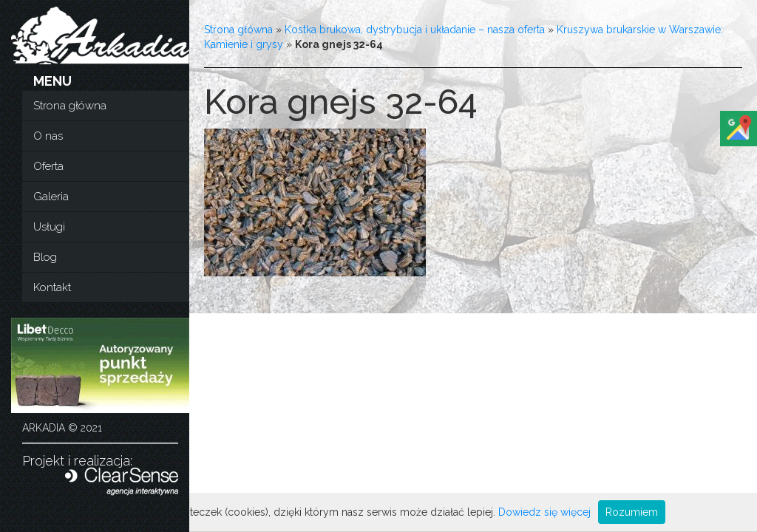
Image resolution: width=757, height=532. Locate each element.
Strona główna (70, 106)
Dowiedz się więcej (544, 512)
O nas (48, 136)
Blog (45, 257)
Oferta (48, 166)
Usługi (49, 227)
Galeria (51, 197)
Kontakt (52, 287)
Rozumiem (632, 512)
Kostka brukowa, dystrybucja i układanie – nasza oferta (415, 30)
